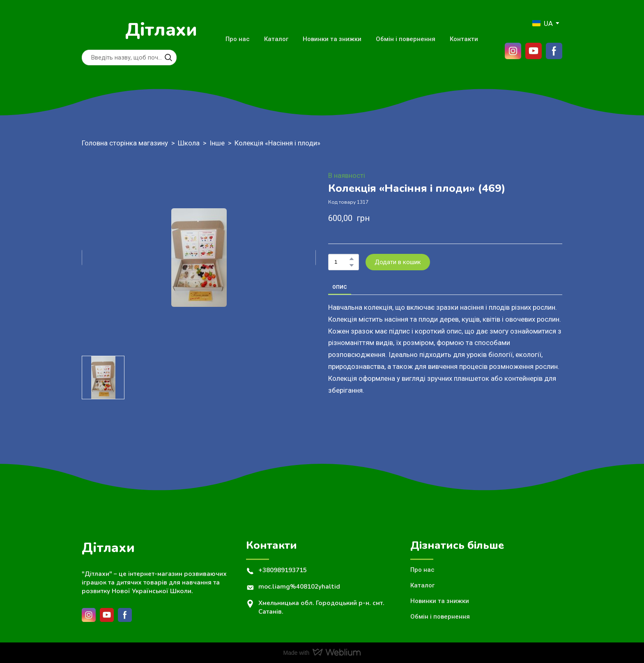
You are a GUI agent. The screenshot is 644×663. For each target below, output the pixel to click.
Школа (189, 143)
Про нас (238, 39)
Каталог (276, 39)
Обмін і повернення (406, 39)
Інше (217, 143)
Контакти (464, 39)
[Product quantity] (342, 262)
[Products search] (129, 58)
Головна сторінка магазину (125, 143)
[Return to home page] (99, 30)
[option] (543, 23)
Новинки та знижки (332, 39)
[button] (168, 58)
